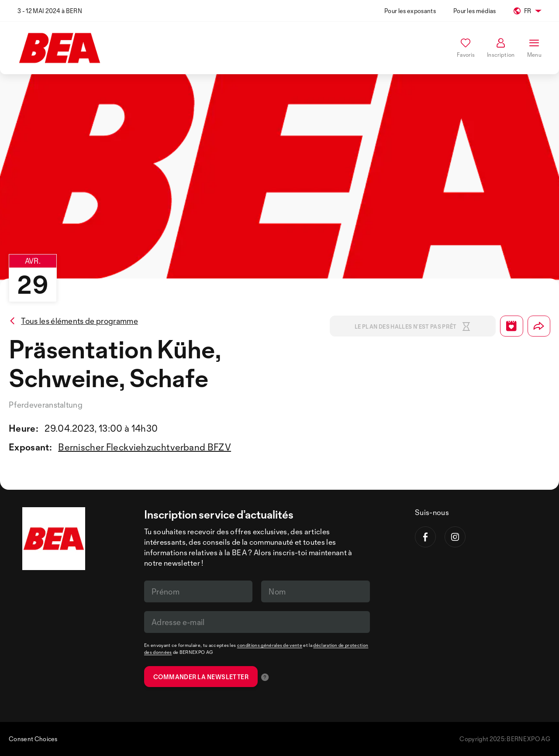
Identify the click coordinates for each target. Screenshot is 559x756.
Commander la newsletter (201, 677)
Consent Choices (33, 739)
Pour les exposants (410, 11)
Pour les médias (475, 11)
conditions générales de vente (270, 645)
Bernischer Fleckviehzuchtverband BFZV (145, 447)
